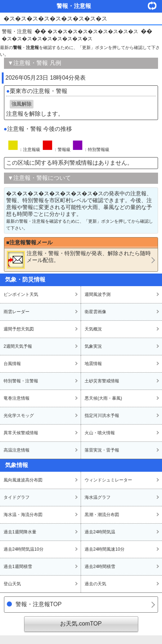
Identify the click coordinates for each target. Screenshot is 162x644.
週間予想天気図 (19, 329)
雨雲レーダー (17, 312)
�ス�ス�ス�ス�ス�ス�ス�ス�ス (93, 31)
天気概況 (93, 329)
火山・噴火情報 (100, 433)
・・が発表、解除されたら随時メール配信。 (79, 259)
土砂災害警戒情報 (102, 381)
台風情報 (12, 364)
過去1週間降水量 (20, 532)
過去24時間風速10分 (105, 549)
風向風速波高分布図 (23, 480)
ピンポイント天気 (21, 294)
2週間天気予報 (18, 346)
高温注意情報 (17, 450)
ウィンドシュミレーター (108, 480)
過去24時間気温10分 (24, 549)
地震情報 (93, 364)
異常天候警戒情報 (21, 433)
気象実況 (93, 346)
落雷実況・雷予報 (102, 450)
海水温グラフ (98, 497)
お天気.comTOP (81, 624)
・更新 (155, 6)
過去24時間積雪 (100, 567)
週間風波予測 (98, 294)
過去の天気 (95, 584)
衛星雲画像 (95, 312)
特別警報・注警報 (21, 381)
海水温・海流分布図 (23, 515)
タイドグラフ (17, 497)
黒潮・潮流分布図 (102, 515)
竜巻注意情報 (17, 398)
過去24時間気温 (100, 532)
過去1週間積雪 (18, 567)
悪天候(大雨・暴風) (103, 398)
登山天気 (12, 584)
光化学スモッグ (19, 416)
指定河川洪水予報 (102, 416)
